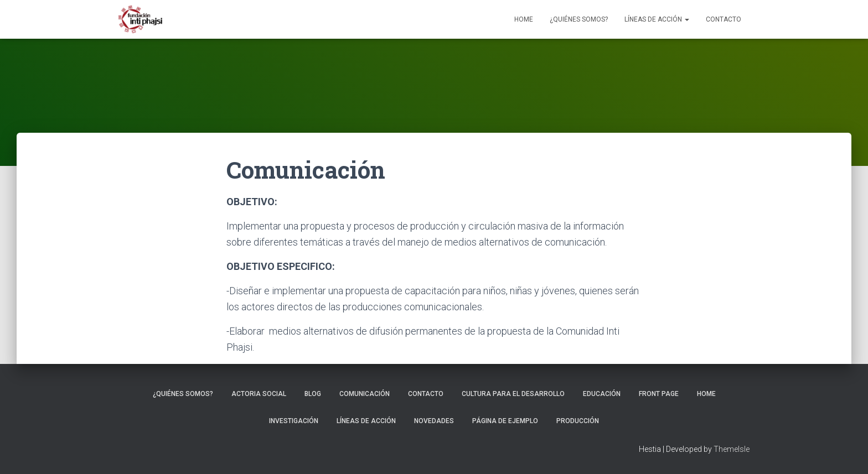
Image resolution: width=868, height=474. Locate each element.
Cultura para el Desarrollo (513, 394)
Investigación (294, 421)
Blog (313, 394)
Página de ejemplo (505, 421)
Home (524, 19)
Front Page (659, 394)
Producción (578, 421)
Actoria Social (259, 394)
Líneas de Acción (657, 19)
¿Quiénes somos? (579, 19)
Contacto (724, 19)
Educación (602, 394)
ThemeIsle (732, 449)
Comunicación (365, 394)
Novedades (434, 421)
